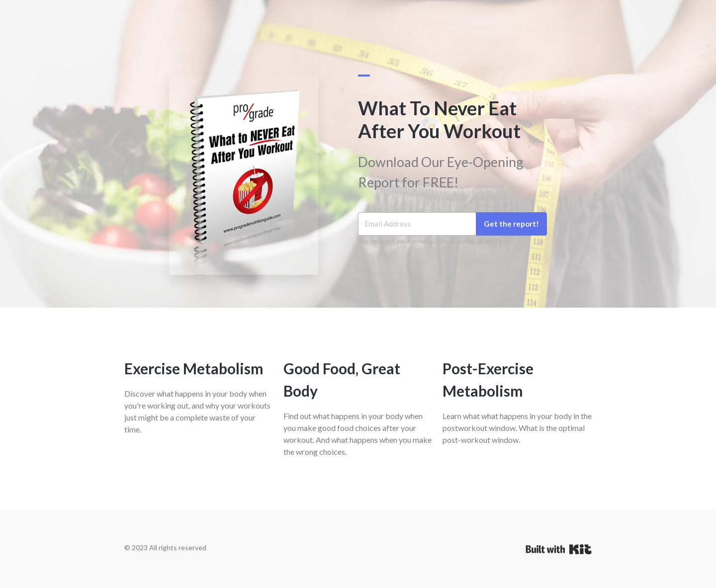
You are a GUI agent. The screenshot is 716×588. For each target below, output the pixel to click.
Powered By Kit (559, 549)
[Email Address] (417, 224)
